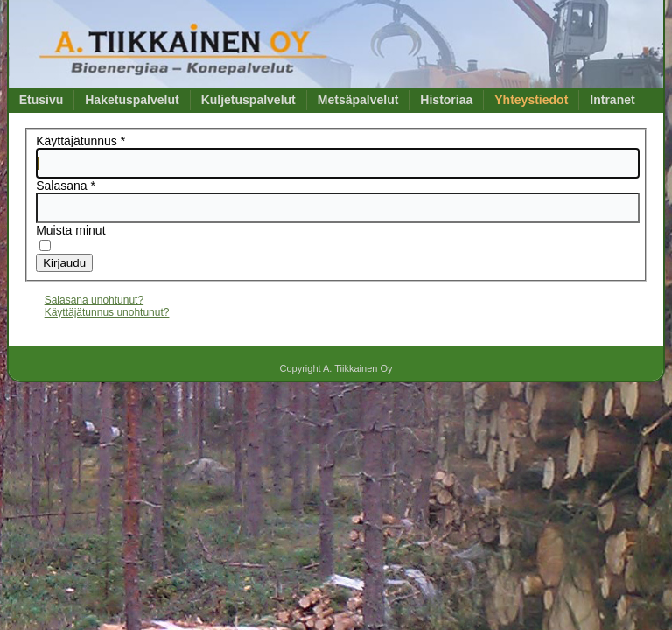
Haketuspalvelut (132, 100)
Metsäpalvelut (358, 100)
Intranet (612, 100)
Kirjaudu (64, 263)
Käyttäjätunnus (80, 141)
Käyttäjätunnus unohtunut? (107, 312)
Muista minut (70, 230)
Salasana (66, 185)
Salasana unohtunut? (94, 300)
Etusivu (42, 100)
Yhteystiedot (531, 100)
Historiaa (446, 100)
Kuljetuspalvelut (248, 100)
